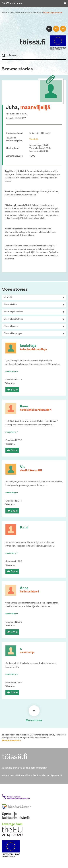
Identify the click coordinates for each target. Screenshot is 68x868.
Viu (23, 467)
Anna (24, 588)
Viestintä (34, 139)
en (49, 29)
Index (22, 13)
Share (14, 390)
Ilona (24, 407)
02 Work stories (12, 4)
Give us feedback (34, 13)
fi (56, 29)
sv (63, 29)
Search (5, 56)
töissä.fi (32, 43)
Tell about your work (52, 13)
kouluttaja (28, 346)
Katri (24, 528)
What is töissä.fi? (10, 13)
